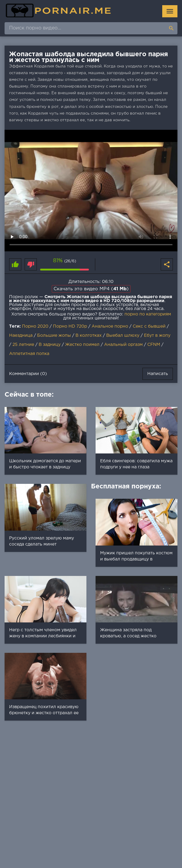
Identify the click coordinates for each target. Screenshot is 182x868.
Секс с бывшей (149, 326)
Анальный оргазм (123, 345)
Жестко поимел (82, 345)
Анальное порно (110, 326)
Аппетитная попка (29, 354)
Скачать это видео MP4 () (91, 289)
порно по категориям (148, 314)
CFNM (154, 345)
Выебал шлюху (123, 336)
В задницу (50, 345)
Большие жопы (54, 336)
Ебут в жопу (157, 336)
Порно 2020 (35, 326)
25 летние (23, 345)
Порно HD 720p (70, 326)
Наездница (21, 336)
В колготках (89, 336)
